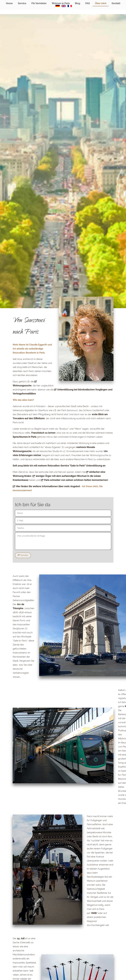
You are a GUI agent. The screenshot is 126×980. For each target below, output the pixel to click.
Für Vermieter (39, 3)
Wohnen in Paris (61, 3)
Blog (77, 3)
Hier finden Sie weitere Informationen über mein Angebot (46, 486)
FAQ (87, 3)
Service (22, 3)
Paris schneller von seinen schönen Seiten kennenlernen (74, 480)
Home (9, 3)
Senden (23, 555)
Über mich (101, 3)
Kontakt (116, 3)
